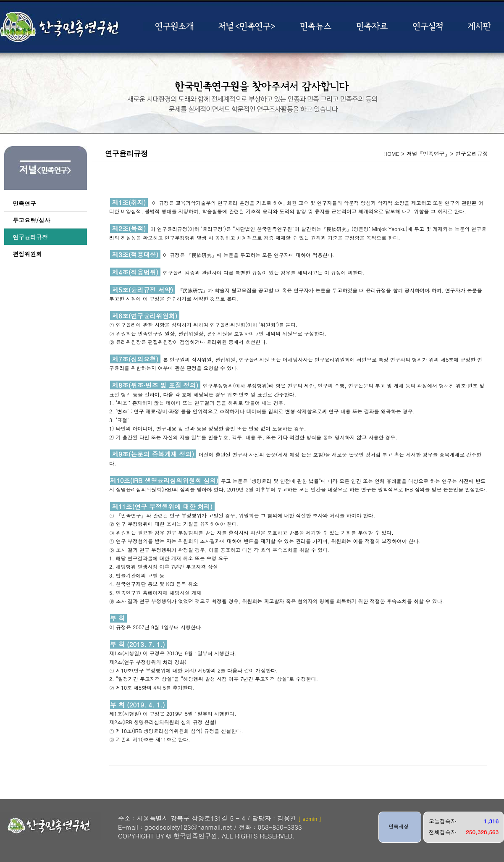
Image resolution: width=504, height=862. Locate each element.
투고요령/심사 (31, 220)
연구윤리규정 (30, 237)
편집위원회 (27, 254)
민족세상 (399, 826)
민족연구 (24, 203)
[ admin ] (310, 819)
